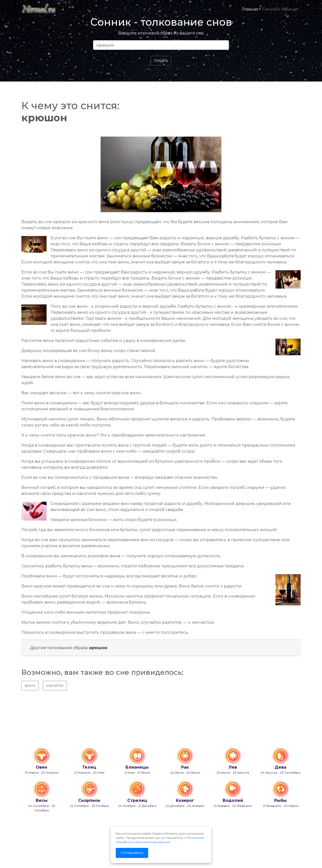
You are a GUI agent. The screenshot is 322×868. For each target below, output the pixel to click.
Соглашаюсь (132, 853)
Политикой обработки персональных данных (160, 840)
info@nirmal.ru (33, 851)
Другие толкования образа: (69, 648)
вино (30, 685)
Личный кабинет (280, 9)
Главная (250, 9)
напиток (55, 685)
